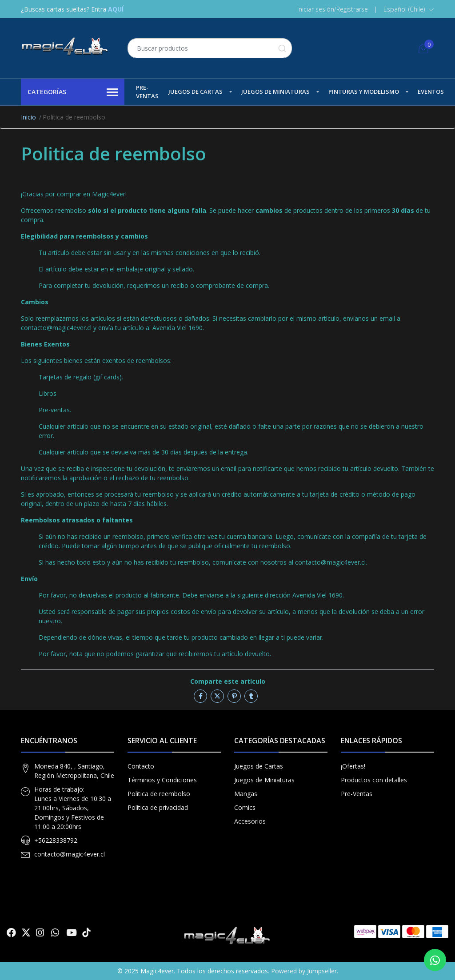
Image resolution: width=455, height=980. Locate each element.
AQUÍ (116, 9)
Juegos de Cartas (196, 92)
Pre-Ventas (147, 92)
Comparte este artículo (228, 681)
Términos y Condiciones (162, 780)
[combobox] (210, 48)
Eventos (431, 92)
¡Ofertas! (353, 766)
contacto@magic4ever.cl (70, 854)
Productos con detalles (374, 780)
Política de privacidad (158, 807)
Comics (245, 807)
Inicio (28, 117)
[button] (409, 9)
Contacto (141, 766)
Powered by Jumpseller (304, 971)
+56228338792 (56, 840)
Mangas (246, 794)
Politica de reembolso (159, 794)
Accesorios (250, 821)
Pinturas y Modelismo (364, 92)
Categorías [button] (73, 92)
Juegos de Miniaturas (275, 92)
